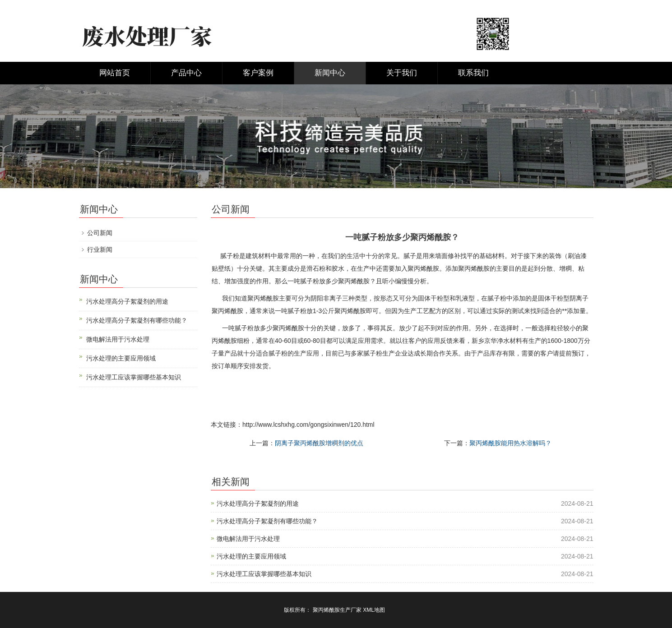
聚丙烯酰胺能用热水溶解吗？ (510, 443)
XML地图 (374, 610)
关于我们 (402, 73)
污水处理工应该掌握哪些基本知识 (264, 574)
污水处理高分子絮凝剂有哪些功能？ (267, 521)
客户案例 (258, 73)
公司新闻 (100, 233)
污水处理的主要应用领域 (251, 556)
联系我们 (473, 73)
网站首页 (115, 73)
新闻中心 (330, 73)
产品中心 (186, 73)
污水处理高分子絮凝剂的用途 (258, 503)
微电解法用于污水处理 (248, 539)
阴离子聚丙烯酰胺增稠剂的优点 (319, 443)
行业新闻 (100, 249)
